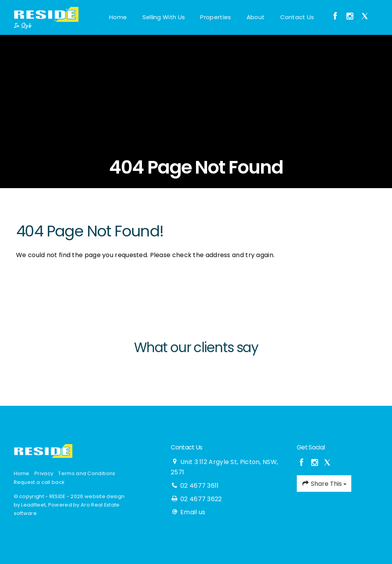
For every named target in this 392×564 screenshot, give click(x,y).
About (256, 17)
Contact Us (297, 17)
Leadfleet (33, 505)
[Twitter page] (365, 17)
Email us (193, 512)
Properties (216, 17)
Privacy (44, 473)
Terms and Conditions (87, 473)
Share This (324, 484)
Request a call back (39, 482)
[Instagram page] (351, 17)
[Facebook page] (337, 17)
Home (118, 17)
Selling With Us (164, 17)
